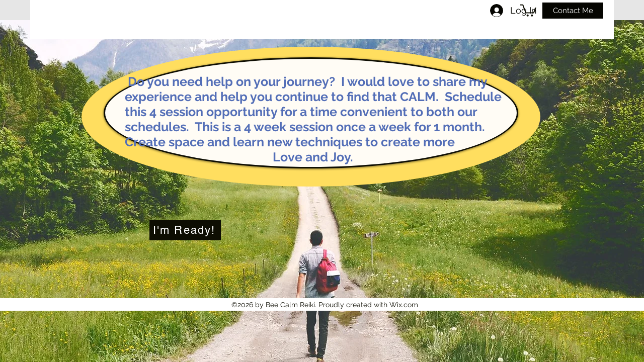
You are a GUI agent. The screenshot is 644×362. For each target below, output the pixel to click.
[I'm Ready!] (185, 230)
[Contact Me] (573, 11)
